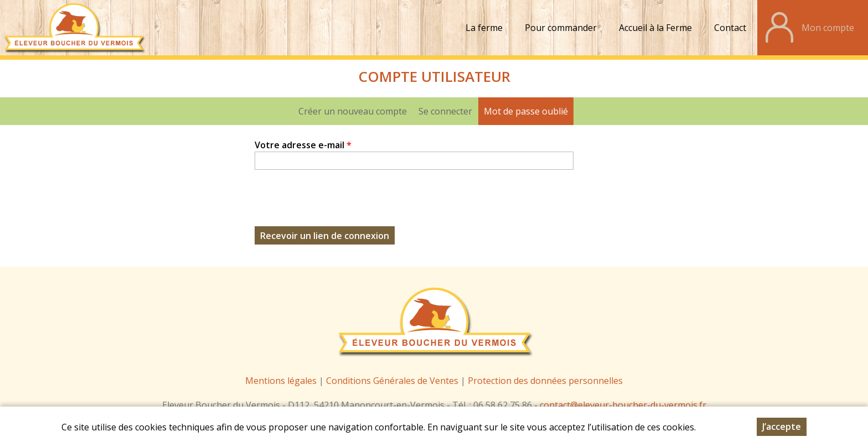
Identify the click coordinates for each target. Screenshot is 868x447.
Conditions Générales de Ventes (393, 381)
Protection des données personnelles (545, 381)
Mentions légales (281, 381)
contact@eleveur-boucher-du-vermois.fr (623, 405)
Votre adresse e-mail (303, 145)
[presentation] (339, 205)
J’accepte (782, 427)
